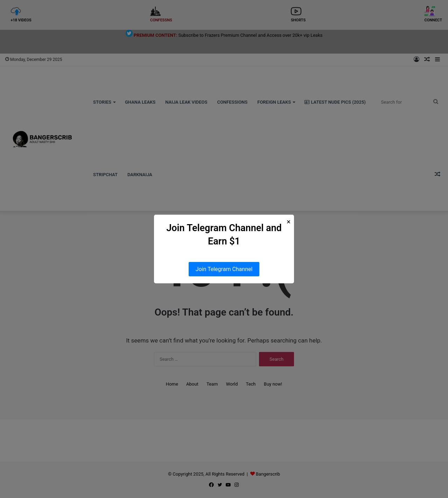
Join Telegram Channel (224, 269)
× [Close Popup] (289, 222)
